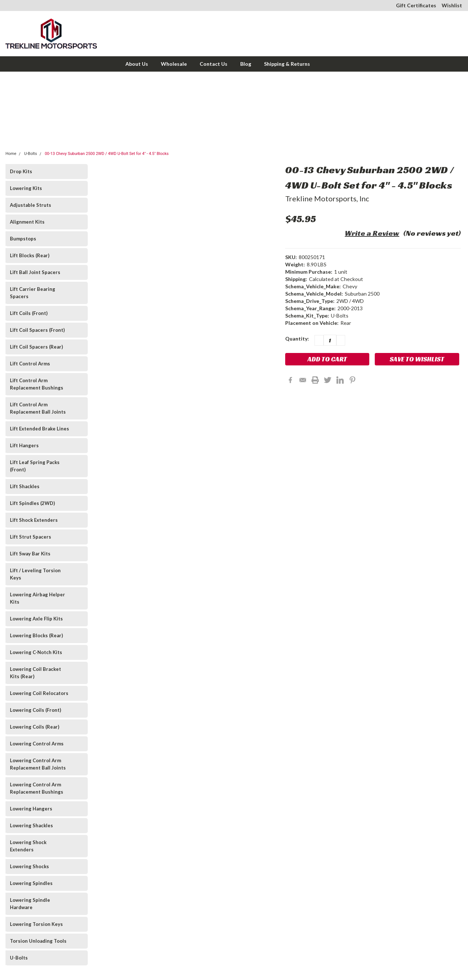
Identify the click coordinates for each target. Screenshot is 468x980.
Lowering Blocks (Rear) (36, 635)
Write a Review (372, 233)
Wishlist (452, 5)
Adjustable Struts (31, 205)
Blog (246, 64)
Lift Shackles (25, 486)
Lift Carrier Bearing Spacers (33, 293)
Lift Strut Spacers (31, 537)
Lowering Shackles (31, 825)
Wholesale (174, 64)
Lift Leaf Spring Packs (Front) (35, 466)
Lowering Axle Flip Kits (36, 619)
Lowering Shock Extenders (28, 846)
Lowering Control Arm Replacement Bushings (37, 788)
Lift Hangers (24, 445)
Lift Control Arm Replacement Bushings (37, 384)
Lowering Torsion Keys (36, 924)
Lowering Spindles (31, 883)
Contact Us (214, 64)
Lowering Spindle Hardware (30, 904)
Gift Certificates (416, 5)
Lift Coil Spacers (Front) (37, 330)
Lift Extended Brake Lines (39, 429)
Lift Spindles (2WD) (32, 503)
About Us (137, 64)
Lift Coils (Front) (29, 313)
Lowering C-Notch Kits (36, 652)
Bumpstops (23, 239)
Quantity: (297, 339)
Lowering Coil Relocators (39, 693)
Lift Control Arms (30, 364)
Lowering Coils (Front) (35, 710)
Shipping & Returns (287, 64)
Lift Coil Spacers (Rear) (36, 347)
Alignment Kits (27, 222)
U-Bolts (31, 154)
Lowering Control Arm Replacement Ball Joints (38, 764)
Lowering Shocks (29, 866)
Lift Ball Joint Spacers (35, 272)
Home (11, 154)
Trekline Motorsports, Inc (327, 198)
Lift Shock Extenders (34, 520)
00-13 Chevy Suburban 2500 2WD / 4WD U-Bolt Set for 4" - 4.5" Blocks (107, 154)
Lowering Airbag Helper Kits (37, 598)
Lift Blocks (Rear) (30, 255)
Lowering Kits (26, 188)
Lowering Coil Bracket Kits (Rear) (35, 673)
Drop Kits (21, 171)
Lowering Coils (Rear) (35, 727)
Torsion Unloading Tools (38, 941)
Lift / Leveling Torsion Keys (35, 574)
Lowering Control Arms (37, 744)
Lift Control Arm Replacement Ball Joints (38, 408)
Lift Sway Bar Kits (30, 554)
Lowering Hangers (31, 809)
